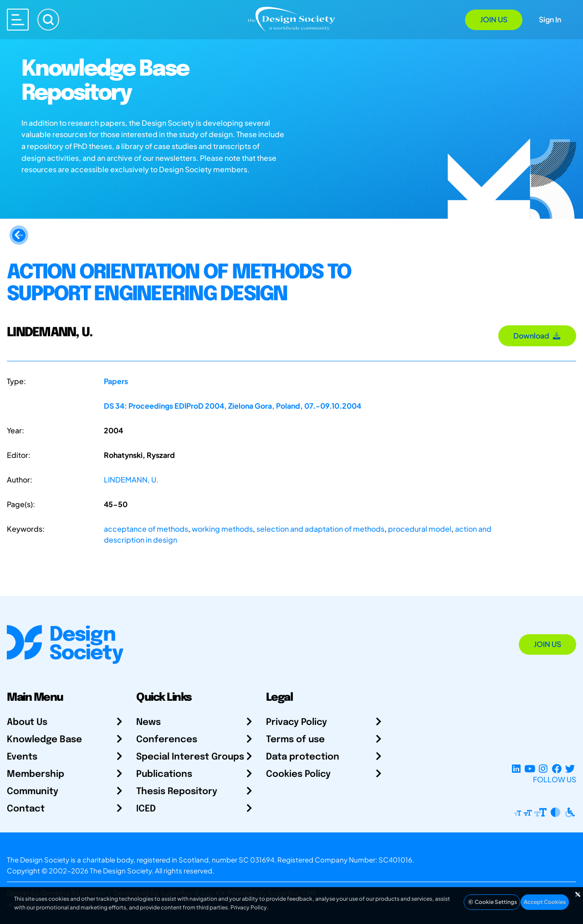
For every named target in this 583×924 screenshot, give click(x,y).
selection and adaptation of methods (320, 529)
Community (33, 792)
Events (22, 757)
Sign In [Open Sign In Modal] (550, 19)
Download (537, 336)
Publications (164, 774)
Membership (36, 774)
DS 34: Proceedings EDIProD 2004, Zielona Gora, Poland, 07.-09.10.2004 (233, 406)
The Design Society (121, 870)
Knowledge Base (44, 740)
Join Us (494, 19)
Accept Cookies (545, 902)
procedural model (420, 529)
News (148, 722)
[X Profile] (570, 768)
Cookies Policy (298, 774)
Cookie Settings (492, 902)
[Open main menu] (18, 20)
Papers (116, 381)
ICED (146, 809)
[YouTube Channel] (529, 768)
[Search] (48, 20)
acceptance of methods (146, 529)
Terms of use (295, 740)
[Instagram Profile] (543, 768)
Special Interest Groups (190, 757)
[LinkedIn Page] (516, 768)
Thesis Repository (177, 792)
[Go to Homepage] (291, 19)
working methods (222, 529)
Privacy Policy (297, 722)
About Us (27, 722)
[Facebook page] (557, 768)
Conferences (167, 740)
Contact (26, 809)
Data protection (303, 757)
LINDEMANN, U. (131, 480)
